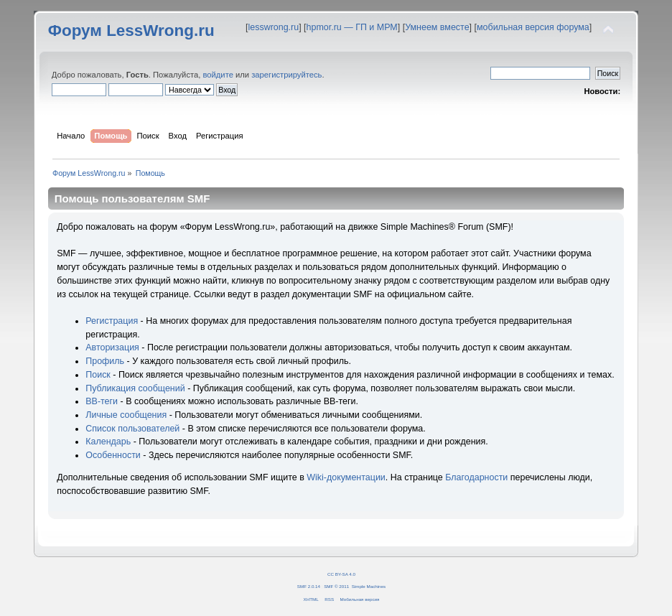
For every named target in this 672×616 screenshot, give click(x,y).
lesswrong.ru (273, 27)
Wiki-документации (346, 477)
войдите (218, 75)
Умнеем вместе (437, 27)
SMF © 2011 (336, 586)
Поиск (98, 375)
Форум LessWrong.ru (131, 31)
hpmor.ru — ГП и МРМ (352, 27)
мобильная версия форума (533, 27)
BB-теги (102, 401)
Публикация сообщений (135, 388)
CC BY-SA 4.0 (341, 574)
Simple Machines (369, 586)
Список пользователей (132, 429)
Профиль (105, 361)
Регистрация (112, 321)
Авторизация (112, 347)
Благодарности (476, 477)
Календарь (108, 442)
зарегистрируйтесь (286, 75)
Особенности (113, 455)
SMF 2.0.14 (309, 586)
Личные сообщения (126, 415)
